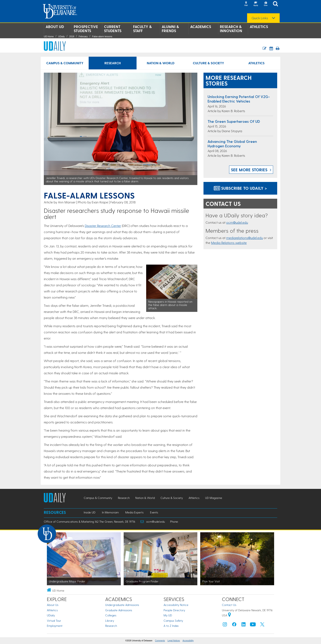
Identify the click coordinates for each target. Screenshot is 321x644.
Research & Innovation (231, 29)
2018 (72, 36)
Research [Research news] (113, 63)
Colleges (111, 615)
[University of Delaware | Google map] (229, 615)
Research (111, 626)
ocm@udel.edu (237, 222)
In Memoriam (110, 512)
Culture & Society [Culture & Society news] (208, 63)
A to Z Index (171, 626)
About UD (55, 27)
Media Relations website (229, 243)
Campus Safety (173, 621)
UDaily (61, 36)
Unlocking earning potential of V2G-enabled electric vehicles (239, 99)
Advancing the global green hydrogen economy (232, 144)
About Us (53, 605)
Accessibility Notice (176, 605)
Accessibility (188, 641)
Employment (55, 626)
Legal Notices (174, 641)
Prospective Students (86, 29)
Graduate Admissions (119, 610)
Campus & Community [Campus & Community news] (65, 63)
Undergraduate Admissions (122, 605)
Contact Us (229, 605)
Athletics (259, 27)
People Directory (174, 610)
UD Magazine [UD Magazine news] (214, 498)
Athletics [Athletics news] (256, 63)
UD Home (49, 36)
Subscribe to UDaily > (240, 188)
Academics (201, 27)
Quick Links (260, 18)
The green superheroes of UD (234, 121)
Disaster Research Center (103, 226)
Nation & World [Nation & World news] (161, 63)
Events (154, 512)
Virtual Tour (54, 621)
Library (110, 621)
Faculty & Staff (142, 29)
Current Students (113, 29)
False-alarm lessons (102, 36)
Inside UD (90, 512)
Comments (160, 641)
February (83, 36)
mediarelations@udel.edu (245, 238)
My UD (168, 615)
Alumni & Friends (170, 29)
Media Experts (134, 512)
